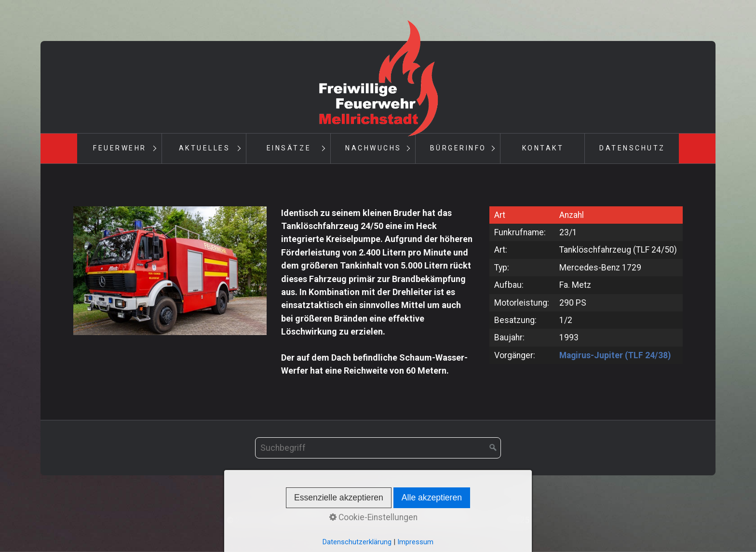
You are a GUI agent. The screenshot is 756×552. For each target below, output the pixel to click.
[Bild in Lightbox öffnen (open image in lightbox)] (170, 271)
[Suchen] (493, 448)
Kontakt (543, 148)
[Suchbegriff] (378, 448)
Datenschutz (632, 148)
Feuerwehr (120, 148)
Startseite (308, 507)
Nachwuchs (373, 148)
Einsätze (289, 148)
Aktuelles (205, 148)
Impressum (391, 507)
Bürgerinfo (458, 148)
